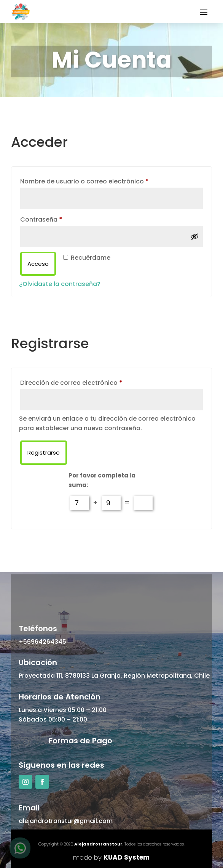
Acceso (38, 264)
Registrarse (44, 452)
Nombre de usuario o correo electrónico (102, 181)
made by (111, 857)
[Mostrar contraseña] (194, 236)
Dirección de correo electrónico (89, 382)
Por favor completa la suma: (102, 480)
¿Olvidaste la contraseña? (60, 284)
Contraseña (59, 219)
